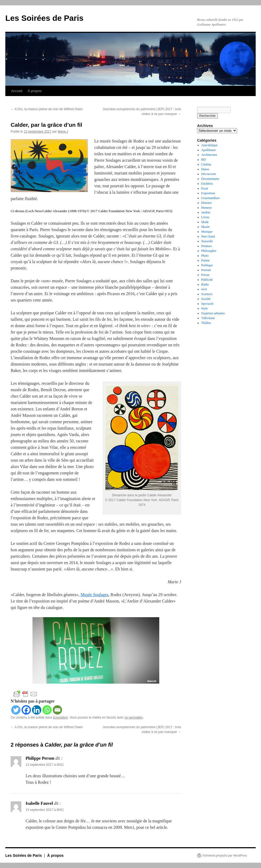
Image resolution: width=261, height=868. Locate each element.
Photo (205, 256)
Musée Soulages (95, 595)
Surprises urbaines (213, 313)
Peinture (207, 246)
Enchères (207, 184)
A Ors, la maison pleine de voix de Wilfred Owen (47, 109)
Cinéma (206, 164)
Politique (207, 265)
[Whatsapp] (47, 710)
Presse (205, 275)
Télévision (208, 318)
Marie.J (63, 132)
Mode (205, 222)
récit (204, 289)
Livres (205, 217)
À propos (35, 91)
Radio (205, 284)
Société (206, 299)
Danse (205, 169)
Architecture (209, 155)
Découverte (209, 174)
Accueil (17, 91)
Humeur (207, 208)
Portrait (206, 270)
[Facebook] (26, 710)
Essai (205, 188)
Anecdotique (209, 145)
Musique (207, 232)
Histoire (207, 203)
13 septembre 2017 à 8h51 (45, 810)
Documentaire (210, 179)
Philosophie (209, 251)
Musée (206, 227)
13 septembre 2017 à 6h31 (45, 765)
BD (204, 160)
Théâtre (206, 323)
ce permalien (134, 718)
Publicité (207, 280)
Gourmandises (211, 198)
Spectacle (207, 304)
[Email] (57, 710)
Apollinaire (209, 150)
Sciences (207, 294)
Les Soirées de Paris (44, 18)
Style (205, 308)
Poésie (205, 260)
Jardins (206, 212)
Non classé (208, 236)
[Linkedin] (37, 710)
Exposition (60, 718)
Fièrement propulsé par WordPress (225, 855)
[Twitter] (16, 710)
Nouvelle (207, 241)
